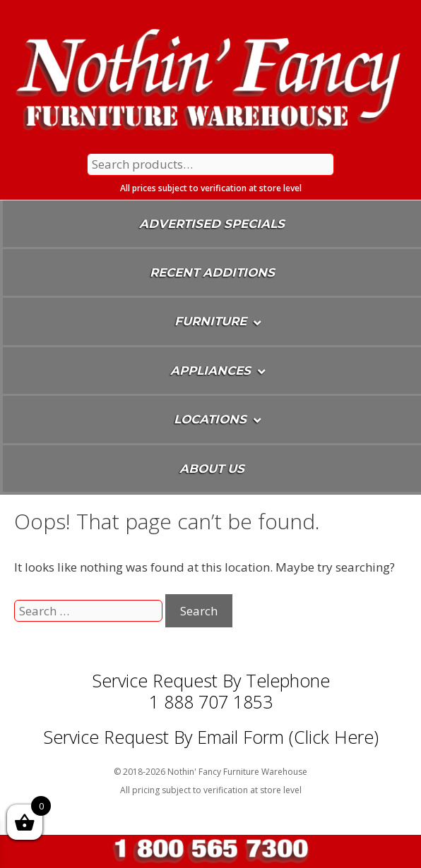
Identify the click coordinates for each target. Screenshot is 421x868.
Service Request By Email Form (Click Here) (211, 737)
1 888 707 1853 (211, 701)
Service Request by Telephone (211, 680)
